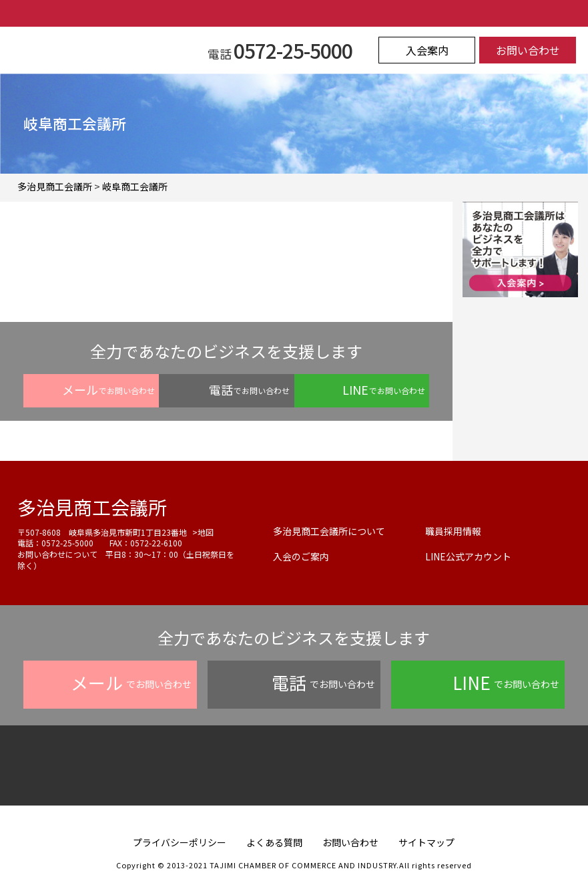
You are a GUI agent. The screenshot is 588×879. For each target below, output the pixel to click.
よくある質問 (274, 842)
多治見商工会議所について (329, 531)
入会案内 (427, 50)
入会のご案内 (301, 556)
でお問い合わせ (108, 389)
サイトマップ (426, 842)
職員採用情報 (453, 531)
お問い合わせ (528, 50)
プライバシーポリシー (180, 842)
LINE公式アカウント (468, 556)
